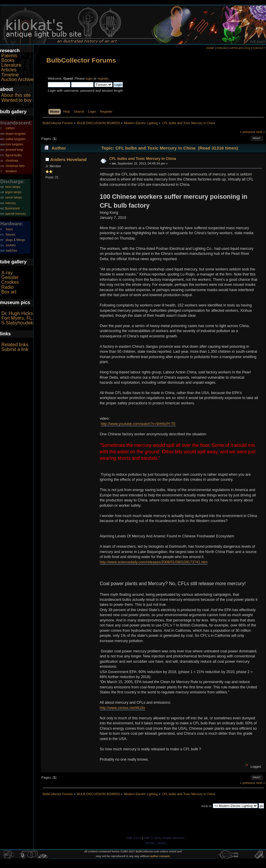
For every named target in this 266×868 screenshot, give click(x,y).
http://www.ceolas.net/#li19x (123, 708)
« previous (247, 132)
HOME (210, 48)
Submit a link (15, 349)
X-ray (7, 273)
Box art (9, 292)
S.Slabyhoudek (17, 323)
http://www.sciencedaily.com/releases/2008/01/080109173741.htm (154, 562)
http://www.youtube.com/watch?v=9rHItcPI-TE (138, 424)
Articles (9, 70)
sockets (11, 245)
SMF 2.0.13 (134, 838)
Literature (11, 65)
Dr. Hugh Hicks (17, 313)
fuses (9, 229)
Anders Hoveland (68, 159)
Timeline (10, 75)
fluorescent (12, 208)
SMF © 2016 (152, 838)
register (103, 78)
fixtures (10, 235)
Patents (9, 56)
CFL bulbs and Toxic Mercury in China (143, 159)
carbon (10, 128)
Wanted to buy (16, 100)
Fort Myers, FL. (17, 318)
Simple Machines (173, 838)
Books (8, 60)
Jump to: (207, 806)
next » (261, 132)
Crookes (10, 282)
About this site (16, 95)
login (89, 78)
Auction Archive (17, 79)
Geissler (10, 277)
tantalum (11, 171)
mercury (10, 203)
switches (11, 251)
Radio (7, 287)
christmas (12, 161)
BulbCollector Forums (81, 60)
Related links (15, 345)
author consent (160, 856)
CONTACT (259, 48)
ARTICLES (236, 48)
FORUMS (222, 48)
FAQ (248, 48)
